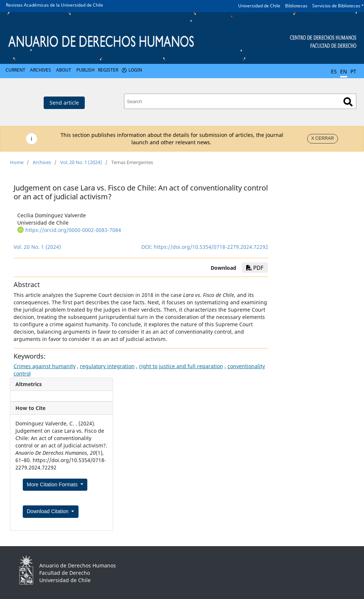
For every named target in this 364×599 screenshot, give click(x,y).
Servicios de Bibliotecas (336, 6)
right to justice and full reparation (181, 366)
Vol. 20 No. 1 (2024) (81, 162)
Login (135, 70)
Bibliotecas (296, 6)
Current (15, 70)
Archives (41, 70)
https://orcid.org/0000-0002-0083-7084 (73, 230)
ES (334, 71)
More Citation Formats (53, 484)
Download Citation (48, 511)
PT (353, 71)
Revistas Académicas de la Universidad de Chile (54, 5)
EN (344, 71)
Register (108, 70)
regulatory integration (107, 366)
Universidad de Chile (259, 6)
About (64, 70)
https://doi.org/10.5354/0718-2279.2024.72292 (211, 247)
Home (17, 162)
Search (348, 102)
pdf (255, 268)
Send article (64, 103)
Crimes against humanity (45, 366)
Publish (85, 70)
